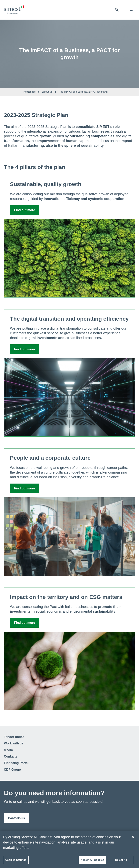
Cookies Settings (16, 860)
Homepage (30, 92)
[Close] (133, 837)
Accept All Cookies (92, 860)
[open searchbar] (117, 10)
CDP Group (12, 770)
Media (8, 750)
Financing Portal (16, 763)
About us (47, 92)
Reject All (121, 860)
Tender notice (14, 737)
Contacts (11, 756)
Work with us (14, 743)
